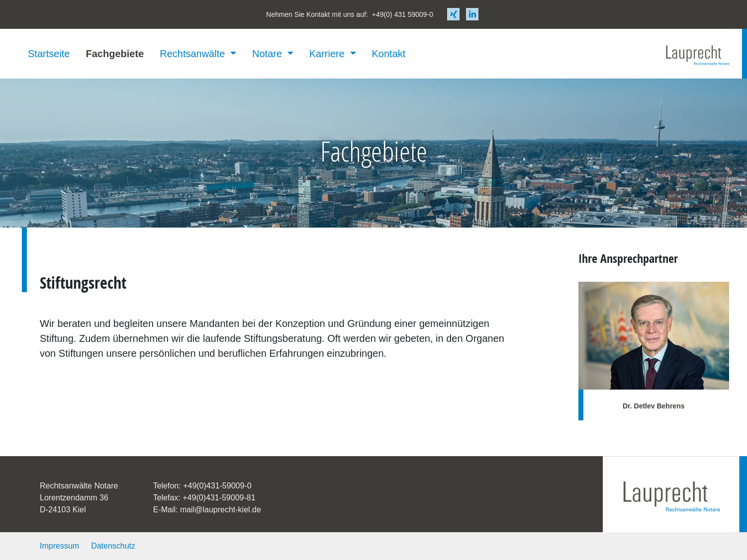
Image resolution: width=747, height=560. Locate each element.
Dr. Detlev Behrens (654, 406)
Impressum (59, 546)
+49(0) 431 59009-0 (403, 14)
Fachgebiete (115, 54)
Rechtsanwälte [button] (194, 54)
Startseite (49, 54)
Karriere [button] (328, 54)
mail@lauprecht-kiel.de (221, 510)
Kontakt (389, 54)
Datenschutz (113, 546)
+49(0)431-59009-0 (217, 486)
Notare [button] (269, 54)
